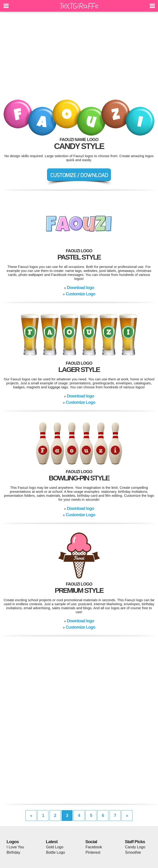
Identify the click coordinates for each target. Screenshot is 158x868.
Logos (13, 842)
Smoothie (133, 852)
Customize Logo (81, 294)
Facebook (94, 847)
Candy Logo (135, 847)
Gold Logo (55, 847)
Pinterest (93, 852)
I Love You (15, 847)
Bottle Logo (56, 852)
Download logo (81, 288)
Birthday (13, 852)
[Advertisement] (79, 59)
